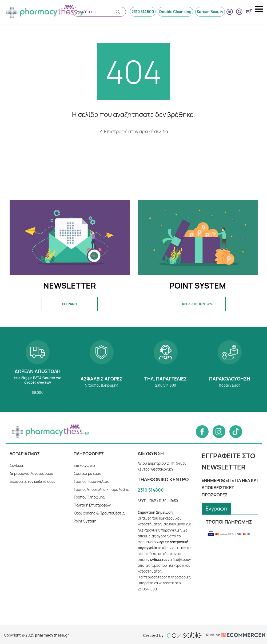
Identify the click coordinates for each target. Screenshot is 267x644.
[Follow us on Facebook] (202, 432)
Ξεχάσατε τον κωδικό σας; (32, 481)
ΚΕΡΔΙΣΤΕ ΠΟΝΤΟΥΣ (198, 304)
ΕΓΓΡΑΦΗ (69, 304)
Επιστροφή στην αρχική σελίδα (133, 132)
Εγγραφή (217, 509)
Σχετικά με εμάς (87, 473)
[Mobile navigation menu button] (260, 9)
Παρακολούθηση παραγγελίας (230, 369)
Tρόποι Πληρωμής (89, 497)
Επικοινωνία (84, 465)
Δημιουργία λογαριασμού (31, 473)
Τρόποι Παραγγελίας (91, 481)
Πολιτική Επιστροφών (92, 505)
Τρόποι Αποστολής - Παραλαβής (101, 489)
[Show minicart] (249, 12)
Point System (85, 521)
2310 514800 (143, 12)
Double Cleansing (176, 12)
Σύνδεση (17, 465)
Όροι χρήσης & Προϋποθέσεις (100, 513)
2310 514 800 (166, 369)
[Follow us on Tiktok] (236, 432)
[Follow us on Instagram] (219, 432)
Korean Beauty (210, 12)
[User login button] (239, 12)
